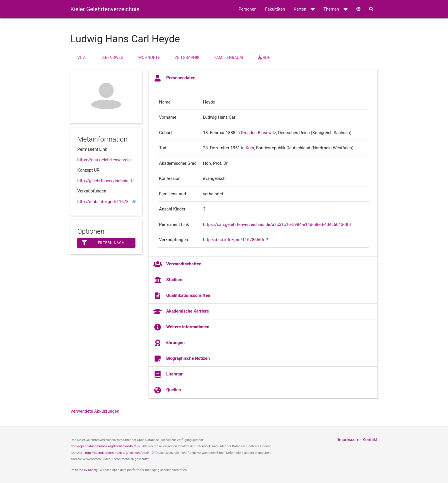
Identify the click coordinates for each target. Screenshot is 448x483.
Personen (248, 9)
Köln (250, 148)
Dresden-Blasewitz (258, 133)
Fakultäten (275, 9)
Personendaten (174, 78)
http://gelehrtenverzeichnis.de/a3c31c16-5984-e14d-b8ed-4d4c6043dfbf (106, 181)
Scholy (93, 470)
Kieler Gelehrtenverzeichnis (105, 9)
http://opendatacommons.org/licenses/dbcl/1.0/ (120, 453)
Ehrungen (169, 343)
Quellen (167, 390)
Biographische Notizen (182, 359)
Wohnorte (149, 57)
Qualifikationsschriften (182, 296)
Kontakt (370, 440)
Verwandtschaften (177, 264)
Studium (168, 280)
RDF (264, 57)
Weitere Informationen (181, 327)
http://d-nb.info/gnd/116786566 (106, 202)
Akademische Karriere (181, 311)
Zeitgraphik (187, 57)
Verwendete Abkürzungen (95, 411)
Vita (81, 57)
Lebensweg (112, 57)
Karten (304, 9)
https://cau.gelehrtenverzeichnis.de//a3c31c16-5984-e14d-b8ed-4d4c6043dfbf (106, 160)
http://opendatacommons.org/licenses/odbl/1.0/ (106, 446)
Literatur (168, 374)
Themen (336, 9)
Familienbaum (229, 57)
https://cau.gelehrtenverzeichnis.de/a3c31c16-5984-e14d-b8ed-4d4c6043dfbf (277, 224)
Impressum (348, 440)
